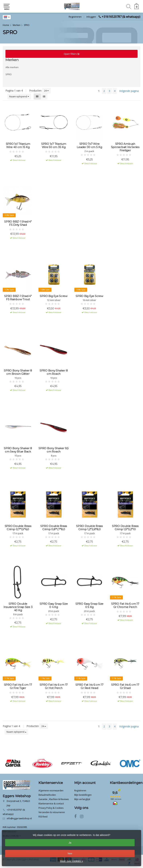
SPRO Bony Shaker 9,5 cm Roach (54, 450)
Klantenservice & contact (51, 804)
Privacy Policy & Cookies (51, 808)
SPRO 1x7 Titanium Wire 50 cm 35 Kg (54, 146)
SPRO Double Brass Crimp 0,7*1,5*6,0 (18, 528)
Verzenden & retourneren (52, 812)
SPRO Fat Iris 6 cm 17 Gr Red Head (89, 686)
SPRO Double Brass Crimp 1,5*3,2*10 (125, 528)
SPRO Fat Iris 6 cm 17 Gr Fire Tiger (18, 686)
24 (46, 91)
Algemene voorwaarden (51, 791)
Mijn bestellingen (83, 795)
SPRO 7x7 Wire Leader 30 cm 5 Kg (89, 146)
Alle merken (12, 67)
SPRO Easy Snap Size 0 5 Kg (89, 605)
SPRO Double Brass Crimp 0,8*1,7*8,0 (54, 528)
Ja (70, 843)
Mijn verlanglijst (82, 799)
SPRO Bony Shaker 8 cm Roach (54, 372)
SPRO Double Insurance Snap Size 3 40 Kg (18, 607)
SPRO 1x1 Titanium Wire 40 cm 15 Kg (18, 146)
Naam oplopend (19, 96)
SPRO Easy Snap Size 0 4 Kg (54, 605)
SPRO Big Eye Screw (54, 296)
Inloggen (91, 17)
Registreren (75, 17)
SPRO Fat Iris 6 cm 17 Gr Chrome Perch (125, 605)
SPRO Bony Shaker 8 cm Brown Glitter (18, 372)
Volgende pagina (129, 91)
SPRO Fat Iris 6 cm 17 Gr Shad (125, 686)
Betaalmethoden (47, 795)
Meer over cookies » (71, 861)
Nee (70, 854)
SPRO (9, 74)
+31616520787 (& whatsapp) (121, 17)
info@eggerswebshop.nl (19, 818)
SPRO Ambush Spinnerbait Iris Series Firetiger (125, 147)
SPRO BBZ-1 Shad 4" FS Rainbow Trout (18, 298)
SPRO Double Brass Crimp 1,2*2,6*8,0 (89, 528)
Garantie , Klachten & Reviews (54, 799)
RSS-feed (43, 817)
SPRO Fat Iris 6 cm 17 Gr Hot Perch (54, 686)
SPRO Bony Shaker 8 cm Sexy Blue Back (18, 450)
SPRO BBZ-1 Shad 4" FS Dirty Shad (18, 223)
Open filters (72, 54)
